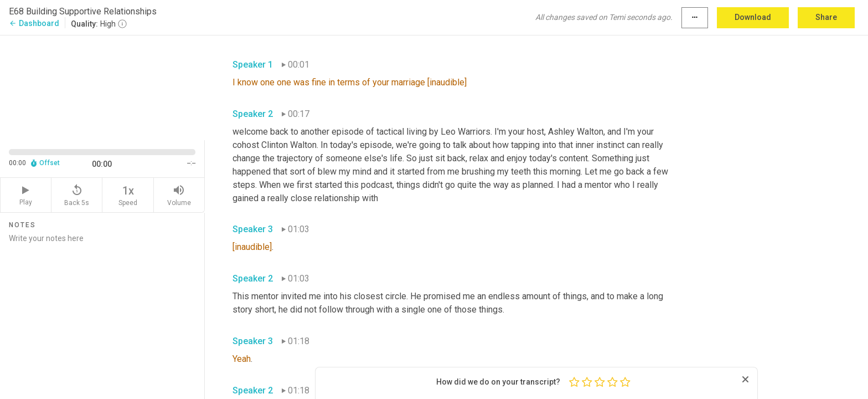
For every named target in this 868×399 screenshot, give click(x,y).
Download (753, 17)
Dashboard (34, 23)
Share (826, 17)
